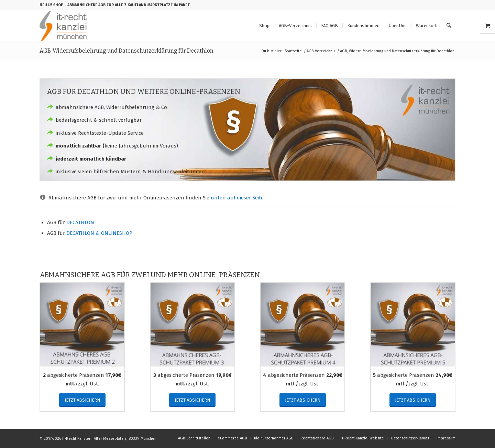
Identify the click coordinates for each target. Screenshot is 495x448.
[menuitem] (264, 26)
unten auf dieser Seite (237, 198)
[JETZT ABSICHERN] (82, 400)
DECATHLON (80, 222)
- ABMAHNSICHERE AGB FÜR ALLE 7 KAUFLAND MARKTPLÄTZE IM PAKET (127, 5)
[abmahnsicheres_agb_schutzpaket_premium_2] (82, 325)
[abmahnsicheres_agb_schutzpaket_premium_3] (192, 325)
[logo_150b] (65, 26)
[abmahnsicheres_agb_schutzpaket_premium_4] (302, 325)
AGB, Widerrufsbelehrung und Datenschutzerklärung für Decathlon (126, 51)
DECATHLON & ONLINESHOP (99, 233)
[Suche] (449, 26)
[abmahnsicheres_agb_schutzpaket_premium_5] (413, 325)
